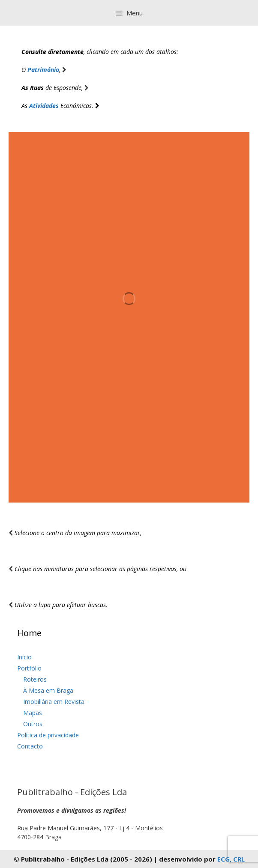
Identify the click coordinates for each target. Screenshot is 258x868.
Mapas (33, 713)
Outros (33, 724)
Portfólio (29, 668)
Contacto (30, 746)
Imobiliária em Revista (54, 702)
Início (24, 657)
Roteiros (35, 679)
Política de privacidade (48, 735)
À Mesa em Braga (48, 690)
